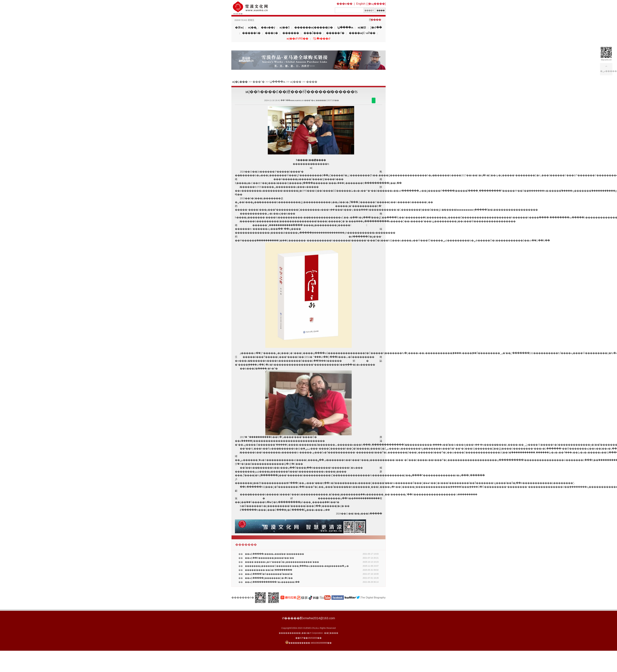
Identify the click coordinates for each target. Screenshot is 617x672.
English (361, 4)
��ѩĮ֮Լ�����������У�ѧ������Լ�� (272, 582)
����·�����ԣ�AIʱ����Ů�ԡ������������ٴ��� (282, 562)
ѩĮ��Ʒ (285, 27)
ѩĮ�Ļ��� (240, 82)
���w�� (345, 4)
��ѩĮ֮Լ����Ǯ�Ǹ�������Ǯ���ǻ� (269, 574)
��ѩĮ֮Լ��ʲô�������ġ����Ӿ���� (270, 558)
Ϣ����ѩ (345, 27)
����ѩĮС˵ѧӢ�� (362, 33)
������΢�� (374, 100)
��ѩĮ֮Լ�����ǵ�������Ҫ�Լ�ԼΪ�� (269, 578)
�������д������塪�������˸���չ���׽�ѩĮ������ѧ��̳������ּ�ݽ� (297, 566)
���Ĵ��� (313, 33)
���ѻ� (271, 33)
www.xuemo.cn (297, 100)
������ (291, 33)
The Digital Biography (373, 598)
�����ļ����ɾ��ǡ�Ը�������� (269, 570)
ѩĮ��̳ (252, 27)
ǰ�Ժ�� (376, 27)
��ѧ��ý (268, 27)
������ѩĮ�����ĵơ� (314, 27)
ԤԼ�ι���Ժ (322, 39)
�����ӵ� (251, 33)
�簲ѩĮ (239, 27)
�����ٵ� (335, 33)
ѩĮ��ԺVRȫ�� (297, 39)
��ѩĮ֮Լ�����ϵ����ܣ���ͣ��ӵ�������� (274, 554)
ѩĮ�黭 (362, 27)
